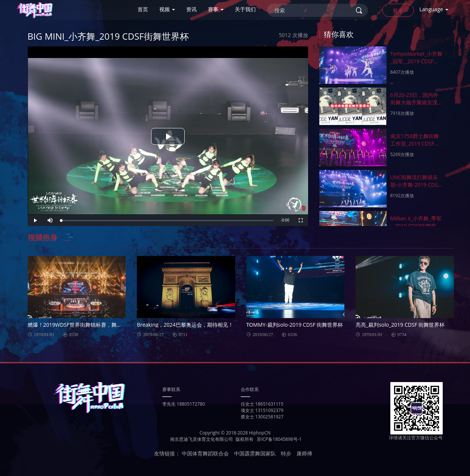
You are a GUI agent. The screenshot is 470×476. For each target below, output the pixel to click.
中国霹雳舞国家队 (255, 453)
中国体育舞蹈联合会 (205, 453)
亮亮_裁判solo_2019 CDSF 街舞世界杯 (400, 325)
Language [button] (434, 9)
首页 (143, 9)
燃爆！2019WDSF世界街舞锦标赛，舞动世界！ (77, 325)
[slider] (167, 221)
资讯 (191, 9)
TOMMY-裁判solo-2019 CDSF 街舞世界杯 (295, 325)
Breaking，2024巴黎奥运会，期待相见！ (185, 325)
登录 (398, 11)
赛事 (216, 9)
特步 (286, 453)
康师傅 (304, 453)
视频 (167, 9)
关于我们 (245, 9)
